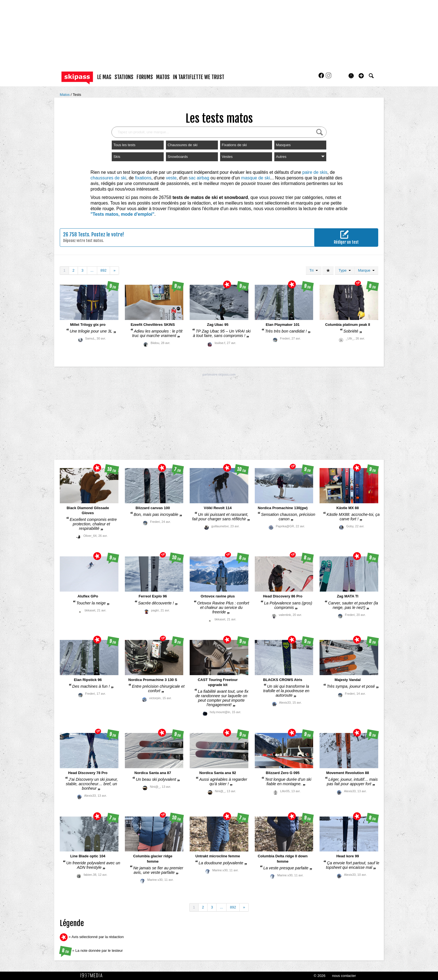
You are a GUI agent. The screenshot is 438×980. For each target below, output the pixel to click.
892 (104, 270)
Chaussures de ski (183, 145)
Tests (77, 95)
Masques (283, 145)
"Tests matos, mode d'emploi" (122, 214)
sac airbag (199, 178)
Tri (314, 270)
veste (171, 178)
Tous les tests (124, 145)
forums (145, 77)
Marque (366, 270)
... (92, 270)
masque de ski (255, 178)
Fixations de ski (234, 145)
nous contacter (344, 976)
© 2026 (320, 976)
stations (124, 77)
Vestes (227, 157)
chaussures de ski (108, 178)
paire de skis (315, 172)
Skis (117, 157)
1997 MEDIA (93, 976)
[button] (361, 76)
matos (163, 77)
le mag (104, 77)
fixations (143, 178)
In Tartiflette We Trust (199, 77)
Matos (65, 95)
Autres (300, 157)
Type (345, 270)
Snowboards (178, 157)
